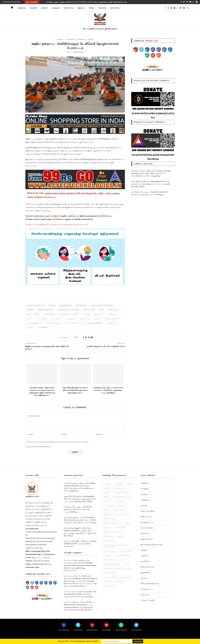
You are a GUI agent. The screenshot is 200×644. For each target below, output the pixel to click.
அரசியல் (44, 8)
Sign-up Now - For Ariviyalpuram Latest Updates (78, 641)
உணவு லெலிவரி (41, 319)
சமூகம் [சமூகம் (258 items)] (118, 514)
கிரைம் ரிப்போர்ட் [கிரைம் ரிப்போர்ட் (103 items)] (120, 510)
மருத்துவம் (56, 8)
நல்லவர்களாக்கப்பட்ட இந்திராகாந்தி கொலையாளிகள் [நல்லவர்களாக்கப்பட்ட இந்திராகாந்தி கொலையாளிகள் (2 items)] (116, 546)
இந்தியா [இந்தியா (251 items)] (107, 497)
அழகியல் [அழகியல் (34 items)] (107, 488)
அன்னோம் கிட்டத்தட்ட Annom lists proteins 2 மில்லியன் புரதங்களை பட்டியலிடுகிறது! (108, 390)
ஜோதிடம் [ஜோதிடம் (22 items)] (107, 528)
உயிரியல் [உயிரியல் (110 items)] (107, 501)
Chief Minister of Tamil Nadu (68, 310)
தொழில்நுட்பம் (147, 522)
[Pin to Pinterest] (89, 338)
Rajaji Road (64, 314)
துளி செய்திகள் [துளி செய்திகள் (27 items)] (109, 536)
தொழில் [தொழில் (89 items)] (121, 536)
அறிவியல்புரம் (79, 52)
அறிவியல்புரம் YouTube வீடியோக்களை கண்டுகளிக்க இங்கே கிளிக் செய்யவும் (57, 225)
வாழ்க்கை (30, 328)
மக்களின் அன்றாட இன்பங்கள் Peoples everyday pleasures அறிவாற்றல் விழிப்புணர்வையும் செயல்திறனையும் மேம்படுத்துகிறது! (99, 2)
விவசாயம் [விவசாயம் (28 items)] (120, 582)
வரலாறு (144, 506)
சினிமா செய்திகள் (148, 511)
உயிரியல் (145, 556)
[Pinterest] (187, 2)
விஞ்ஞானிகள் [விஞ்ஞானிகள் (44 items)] (126, 577)
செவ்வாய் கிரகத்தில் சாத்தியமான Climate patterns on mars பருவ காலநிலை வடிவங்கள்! (80, 544)
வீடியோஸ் (102, 8)
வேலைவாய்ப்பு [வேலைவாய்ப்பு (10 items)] (109, 586)
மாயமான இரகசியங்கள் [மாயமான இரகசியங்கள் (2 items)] (123, 555)
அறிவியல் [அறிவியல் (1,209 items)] (130, 484)
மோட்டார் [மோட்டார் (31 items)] (123, 560)
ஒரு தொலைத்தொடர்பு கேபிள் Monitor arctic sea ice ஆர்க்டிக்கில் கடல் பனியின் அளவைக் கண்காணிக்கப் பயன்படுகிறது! (80, 520)
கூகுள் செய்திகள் (52, 216)
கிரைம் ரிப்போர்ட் (148, 567)
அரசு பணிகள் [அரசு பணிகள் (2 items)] (118, 484)
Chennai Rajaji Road (45, 310)
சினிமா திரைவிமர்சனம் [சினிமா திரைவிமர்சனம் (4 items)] (112, 523)
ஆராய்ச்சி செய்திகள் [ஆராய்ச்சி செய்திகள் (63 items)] (121, 493)
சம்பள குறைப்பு (70, 319)
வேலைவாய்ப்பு (147, 589)
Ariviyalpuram (81, 306)
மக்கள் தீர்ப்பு (115, 8)
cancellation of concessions (102, 306)
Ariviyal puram (65, 306)
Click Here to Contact (41, 561)
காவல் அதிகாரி (56, 319)
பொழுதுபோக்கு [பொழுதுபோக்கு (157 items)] (109, 551)
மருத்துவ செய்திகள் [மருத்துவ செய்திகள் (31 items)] (125, 551)
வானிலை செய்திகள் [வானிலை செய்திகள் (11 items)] (110, 577)
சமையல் (144, 578)
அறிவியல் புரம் (99, 314)
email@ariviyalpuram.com (41, 564)
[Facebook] (181, 2)
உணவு (29, 319)
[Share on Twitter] (86, 338)
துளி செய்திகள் (147, 539)
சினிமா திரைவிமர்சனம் (150, 584)
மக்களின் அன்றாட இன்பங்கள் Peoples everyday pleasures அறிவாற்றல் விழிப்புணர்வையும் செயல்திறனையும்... (42, 391)
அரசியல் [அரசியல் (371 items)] (107, 484)
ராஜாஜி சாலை (112, 323)
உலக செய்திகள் (147, 528)
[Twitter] (184, 2)
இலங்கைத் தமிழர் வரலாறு (151, 545)
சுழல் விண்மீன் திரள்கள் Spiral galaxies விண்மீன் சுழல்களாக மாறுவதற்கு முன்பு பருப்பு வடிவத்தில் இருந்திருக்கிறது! (151, 184)
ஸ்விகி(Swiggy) (43, 328)
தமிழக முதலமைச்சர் (72, 323)
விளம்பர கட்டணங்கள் (41, 558)
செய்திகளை (57, 219)
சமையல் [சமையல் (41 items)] (127, 514)
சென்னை (97, 319)
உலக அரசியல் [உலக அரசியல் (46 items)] (119, 501)
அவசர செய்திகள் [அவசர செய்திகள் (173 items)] (120, 488)
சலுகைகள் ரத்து (85, 319)
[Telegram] (197, 2)
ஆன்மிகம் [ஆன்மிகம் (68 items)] (107, 493)
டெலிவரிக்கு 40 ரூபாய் (35, 323)
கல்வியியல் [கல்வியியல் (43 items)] (122, 506)
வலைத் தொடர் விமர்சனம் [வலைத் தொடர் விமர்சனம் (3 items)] (112, 569)
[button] (126, 8)
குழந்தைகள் (146, 573)
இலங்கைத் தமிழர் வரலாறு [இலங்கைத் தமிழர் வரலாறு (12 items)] (122, 497)
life (28, 314)
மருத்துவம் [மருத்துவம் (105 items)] (108, 555)
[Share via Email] (92, 338)
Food (101, 310)
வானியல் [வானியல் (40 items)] (128, 569)
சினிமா (92, 8)
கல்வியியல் (145, 561)
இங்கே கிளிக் (100, 216)
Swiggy (76, 314)
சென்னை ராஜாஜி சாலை (112, 319)
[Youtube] (190, 2)
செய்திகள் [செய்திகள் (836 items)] (127, 523)
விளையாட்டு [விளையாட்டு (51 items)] (108, 582)
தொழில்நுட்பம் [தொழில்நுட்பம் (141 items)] (109, 541)
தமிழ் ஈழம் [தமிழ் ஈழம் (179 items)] (118, 532)
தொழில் (90, 39)
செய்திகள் (33, 8)
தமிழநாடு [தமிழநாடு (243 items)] (107, 532)
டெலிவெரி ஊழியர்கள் (54, 323)
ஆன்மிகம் (145, 534)
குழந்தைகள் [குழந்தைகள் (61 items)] (108, 514)
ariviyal (52, 306)
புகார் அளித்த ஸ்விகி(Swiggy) (93, 323)
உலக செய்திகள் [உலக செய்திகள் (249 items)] (109, 506)
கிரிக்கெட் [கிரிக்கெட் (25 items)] (107, 510)
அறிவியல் (22, 8)
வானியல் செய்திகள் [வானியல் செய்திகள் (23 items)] (110, 573)
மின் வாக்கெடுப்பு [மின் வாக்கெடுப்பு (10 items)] (110, 560)
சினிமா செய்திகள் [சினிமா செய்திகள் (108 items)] (110, 519)
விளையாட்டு (69, 8)
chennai (30, 310)
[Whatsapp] (193, 2)
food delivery (113, 310)
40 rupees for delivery (36, 306)
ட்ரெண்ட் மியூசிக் (148, 600)
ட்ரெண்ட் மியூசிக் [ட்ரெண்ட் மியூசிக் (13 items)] (120, 528)
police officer (50, 314)
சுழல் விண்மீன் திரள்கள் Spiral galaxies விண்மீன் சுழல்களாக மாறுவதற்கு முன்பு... (75, 390)
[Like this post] (79, 338)
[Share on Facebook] (83, 338)
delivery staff (89, 310)
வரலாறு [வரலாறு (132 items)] (127, 564)
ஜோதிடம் (81, 8)
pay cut (37, 314)
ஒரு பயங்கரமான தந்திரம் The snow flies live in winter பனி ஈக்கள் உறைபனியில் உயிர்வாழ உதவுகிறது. (80, 594)
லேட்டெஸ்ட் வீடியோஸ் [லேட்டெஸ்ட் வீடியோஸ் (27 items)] (112, 564)
